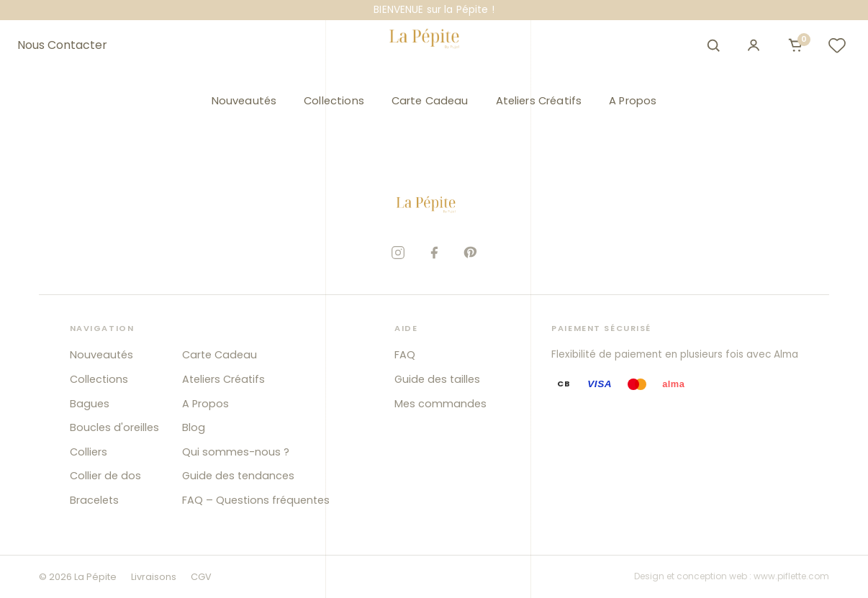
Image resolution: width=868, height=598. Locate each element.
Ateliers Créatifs (539, 101)
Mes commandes (440, 404)
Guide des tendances (238, 476)
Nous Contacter (62, 45)
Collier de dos (105, 476)
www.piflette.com (791, 576)
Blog (194, 427)
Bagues (90, 404)
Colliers (89, 452)
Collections (334, 101)
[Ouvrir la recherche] (713, 45)
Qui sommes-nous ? (236, 452)
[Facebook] (434, 253)
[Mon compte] (754, 45)
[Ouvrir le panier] (795, 45)
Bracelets (94, 500)
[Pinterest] (470, 253)
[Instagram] (398, 253)
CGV (201, 577)
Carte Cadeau (430, 101)
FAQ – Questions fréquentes (256, 500)
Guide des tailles (437, 379)
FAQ (405, 355)
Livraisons (154, 577)
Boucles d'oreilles (114, 427)
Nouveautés (244, 101)
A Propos (633, 101)
